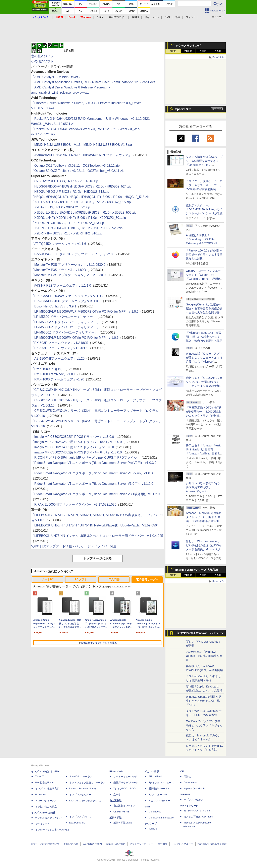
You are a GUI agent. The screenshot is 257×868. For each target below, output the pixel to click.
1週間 (203, 51)
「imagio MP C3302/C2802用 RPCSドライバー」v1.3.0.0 (72, 437)
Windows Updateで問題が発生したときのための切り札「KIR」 (204, 701)
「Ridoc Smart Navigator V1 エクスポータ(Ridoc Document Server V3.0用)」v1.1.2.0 (92, 484)
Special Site (183, 109)
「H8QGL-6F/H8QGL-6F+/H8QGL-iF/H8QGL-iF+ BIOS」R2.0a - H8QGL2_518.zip (90, 197)
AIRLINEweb (156, 777)
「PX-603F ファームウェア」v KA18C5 (60, 343)
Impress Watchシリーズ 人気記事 (197, 570)
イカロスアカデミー (159, 801)
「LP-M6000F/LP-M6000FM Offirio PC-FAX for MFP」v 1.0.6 (75, 338)
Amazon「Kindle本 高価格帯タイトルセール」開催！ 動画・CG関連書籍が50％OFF (204, 517)
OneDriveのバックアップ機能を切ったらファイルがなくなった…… (204, 725)
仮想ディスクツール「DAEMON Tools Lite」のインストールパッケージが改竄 (204, 209)
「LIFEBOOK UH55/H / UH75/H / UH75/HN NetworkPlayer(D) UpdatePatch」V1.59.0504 (95, 525)
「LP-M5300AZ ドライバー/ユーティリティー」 (66, 322)
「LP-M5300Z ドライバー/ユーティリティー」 (64, 332)
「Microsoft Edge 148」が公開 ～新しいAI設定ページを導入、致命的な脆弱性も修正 (204, 337)
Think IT (39, 777)
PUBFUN (185, 795)
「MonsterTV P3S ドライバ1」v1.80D (59, 270)
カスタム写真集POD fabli (198, 817)
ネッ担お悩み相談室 (46, 807)
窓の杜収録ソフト (44, 56)
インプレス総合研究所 (47, 789)
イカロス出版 (152, 772)
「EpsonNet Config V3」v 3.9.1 (54, 306)
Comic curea (190, 783)
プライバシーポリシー (142, 844)
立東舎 (117, 795)
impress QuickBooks (195, 789)
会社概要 (163, 844)
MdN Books (155, 812)
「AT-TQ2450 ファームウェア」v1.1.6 (59, 244)
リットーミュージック (125, 777)
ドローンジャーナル (46, 801)
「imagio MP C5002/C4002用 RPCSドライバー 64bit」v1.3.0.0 (76, 452)
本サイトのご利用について (45, 844)
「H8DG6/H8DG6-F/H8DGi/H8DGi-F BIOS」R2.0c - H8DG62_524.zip (81, 186)
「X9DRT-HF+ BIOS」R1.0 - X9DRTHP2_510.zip (67, 233)
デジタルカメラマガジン (48, 818)
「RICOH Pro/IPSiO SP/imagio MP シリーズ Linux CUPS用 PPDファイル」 (86, 458)
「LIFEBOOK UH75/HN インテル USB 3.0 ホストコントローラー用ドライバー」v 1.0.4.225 (97, 536)
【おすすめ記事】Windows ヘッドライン (199, 633)
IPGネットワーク (189, 806)
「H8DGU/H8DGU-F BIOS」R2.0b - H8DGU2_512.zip (70, 192)
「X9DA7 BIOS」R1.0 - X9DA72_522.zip (61, 207)
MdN (147, 807)
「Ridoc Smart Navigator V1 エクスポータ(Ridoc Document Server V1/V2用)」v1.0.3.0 (93, 473)
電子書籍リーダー (147, 579)
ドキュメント (152, 17)
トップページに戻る (97, 558)
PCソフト (81, 579)
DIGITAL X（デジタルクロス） (86, 801)
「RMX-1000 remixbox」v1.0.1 (53, 374)
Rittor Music (116, 772)
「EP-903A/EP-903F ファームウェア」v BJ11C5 (66, 301)
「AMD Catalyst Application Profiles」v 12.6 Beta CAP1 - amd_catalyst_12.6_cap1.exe (93, 82)
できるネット (42, 824)
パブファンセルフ (193, 800)
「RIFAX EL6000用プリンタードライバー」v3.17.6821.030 (74, 504)
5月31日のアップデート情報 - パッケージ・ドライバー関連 (74, 546)
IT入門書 (114, 579)
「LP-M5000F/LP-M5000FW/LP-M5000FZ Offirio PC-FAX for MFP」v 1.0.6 (85, 312)
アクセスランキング (188, 46)
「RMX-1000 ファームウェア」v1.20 (58, 379)
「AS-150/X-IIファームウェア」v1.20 (58, 358)
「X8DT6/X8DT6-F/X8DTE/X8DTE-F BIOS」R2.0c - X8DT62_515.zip (81, 202)
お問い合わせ (71, 844)
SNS (167, 17)
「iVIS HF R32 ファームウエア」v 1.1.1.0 (61, 285)
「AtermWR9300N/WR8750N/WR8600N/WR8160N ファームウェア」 (81, 155)
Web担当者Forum (45, 783)
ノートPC (48, 579)
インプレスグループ (183, 844)
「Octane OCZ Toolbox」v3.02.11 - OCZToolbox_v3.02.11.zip (75, 166)
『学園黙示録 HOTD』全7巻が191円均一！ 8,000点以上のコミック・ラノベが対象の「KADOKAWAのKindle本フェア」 (204, 416)
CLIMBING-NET (122, 812)
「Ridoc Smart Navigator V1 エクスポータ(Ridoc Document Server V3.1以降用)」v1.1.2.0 (95, 494)
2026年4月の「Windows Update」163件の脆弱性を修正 (204, 656)
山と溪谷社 (115, 801)
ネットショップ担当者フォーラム (87, 783)
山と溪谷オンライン (124, 806)
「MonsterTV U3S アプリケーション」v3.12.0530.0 (68, 275)
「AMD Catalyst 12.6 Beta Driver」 (56, 77)
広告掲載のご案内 (92, 844)
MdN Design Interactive (161, 818)
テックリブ (151, 824)
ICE (182, 772)
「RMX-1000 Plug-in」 (47, 369)
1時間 (173, 51)
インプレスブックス (80, 817)
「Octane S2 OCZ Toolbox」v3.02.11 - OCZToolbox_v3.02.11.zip (78, 171)
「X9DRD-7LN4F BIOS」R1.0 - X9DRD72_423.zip (68, 223)
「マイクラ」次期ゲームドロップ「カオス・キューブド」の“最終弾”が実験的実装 (204, 185)
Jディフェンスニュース (161, 783)
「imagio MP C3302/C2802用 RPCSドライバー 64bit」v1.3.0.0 (76, 442)
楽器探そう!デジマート (126, 783)
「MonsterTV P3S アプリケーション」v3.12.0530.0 (68, 265)
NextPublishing (77, 823)
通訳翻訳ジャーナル (159, 789)
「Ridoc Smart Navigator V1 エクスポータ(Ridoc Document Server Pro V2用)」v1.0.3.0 (94, 463)
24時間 (188, 51)
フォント (191, 17)
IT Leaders (41, 795)
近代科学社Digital (123, 823)
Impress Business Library (83, 789)
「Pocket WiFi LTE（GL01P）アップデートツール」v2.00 (73, 254)
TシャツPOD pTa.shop (197, 811)
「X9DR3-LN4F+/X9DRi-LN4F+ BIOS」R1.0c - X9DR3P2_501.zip (79, 218)
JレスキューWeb (158, 795)
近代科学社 (115, 818)
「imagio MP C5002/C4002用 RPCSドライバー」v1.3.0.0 (72, 447)
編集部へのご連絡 (116, 844)
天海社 (187, 777)
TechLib (153, 829)
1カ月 (218, 51)
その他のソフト (42, 61)
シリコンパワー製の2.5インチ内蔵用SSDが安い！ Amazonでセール (203, 487)
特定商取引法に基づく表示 (212, 844)
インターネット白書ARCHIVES (52, 830)
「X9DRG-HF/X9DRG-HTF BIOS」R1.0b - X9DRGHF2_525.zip (77, 228)
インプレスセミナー (80, 795)
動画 (178, 17)
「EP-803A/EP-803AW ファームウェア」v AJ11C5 (68, 296)
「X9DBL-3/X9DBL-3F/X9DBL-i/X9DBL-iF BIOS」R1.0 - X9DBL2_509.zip (84, 212)
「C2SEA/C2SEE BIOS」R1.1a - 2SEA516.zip (65, 181)
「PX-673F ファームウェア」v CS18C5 (60, 348)
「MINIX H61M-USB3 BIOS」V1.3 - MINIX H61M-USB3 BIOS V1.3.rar (82, 145)
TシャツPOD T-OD (124, 789)
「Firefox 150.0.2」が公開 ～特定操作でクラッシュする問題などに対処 (204, 255)
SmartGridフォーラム (81, 777)
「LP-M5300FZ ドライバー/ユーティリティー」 (65, 327)
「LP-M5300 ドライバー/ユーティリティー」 (64, 317)
